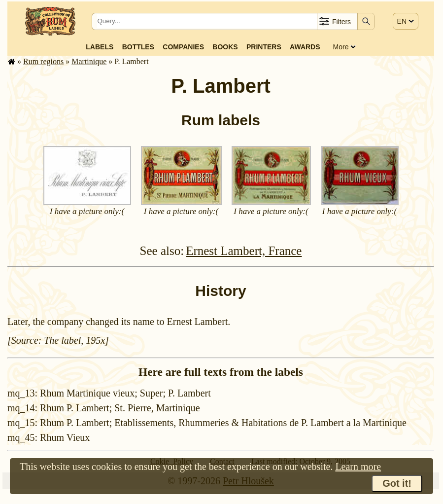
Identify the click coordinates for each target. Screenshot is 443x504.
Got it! (397, 483)
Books (225, 47)
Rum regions (43, 61)
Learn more (358, 467)
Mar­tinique (89, 61)
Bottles (138, 47)
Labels (100, 47)
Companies (183, 47)
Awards (305, 47)
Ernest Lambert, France (244, 251)
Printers (264, 47)
